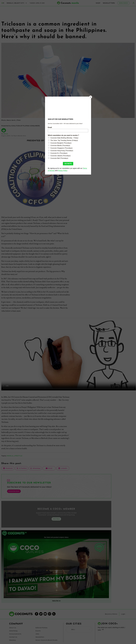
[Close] (91, 97)
